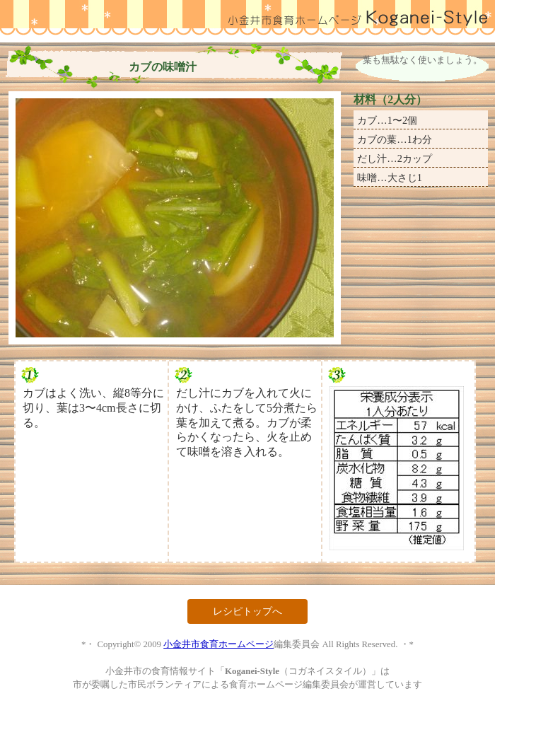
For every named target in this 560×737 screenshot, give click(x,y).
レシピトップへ (247, 611)
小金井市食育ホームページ (218, 644)
